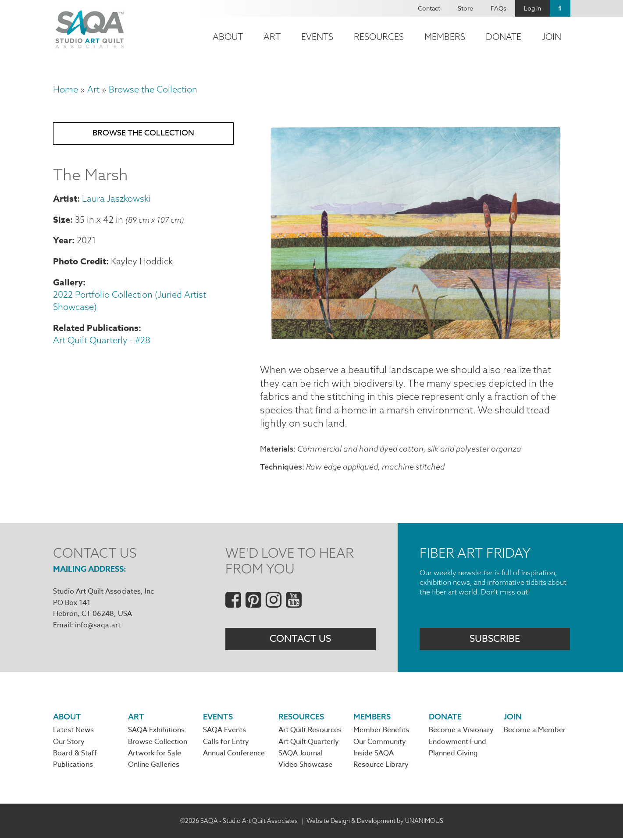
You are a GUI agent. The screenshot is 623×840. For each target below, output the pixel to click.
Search (560, 8)
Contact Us (300, 640)
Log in (532, 8)
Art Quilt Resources (310, 732)
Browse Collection (158, 743)
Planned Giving (453, 755)
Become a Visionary (461, 732)
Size (62, 220)
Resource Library (381, 766)
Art (272, 37)
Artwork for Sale (155, 755)
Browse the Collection (153, 89)
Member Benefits (381, 732)
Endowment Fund (457, 743)
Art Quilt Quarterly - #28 (102, 341)
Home (66, 89)
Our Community (380, 743)
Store (465, 8)
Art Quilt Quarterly (309, 743)
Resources (379, 37)
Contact (429, 8)
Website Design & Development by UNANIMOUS (375, 822)
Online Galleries (154, 766)
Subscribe (495, 640)
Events (317, 37)
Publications (73, 766)
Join (552, 37)
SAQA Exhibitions (156, 732)
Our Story (69, 743)
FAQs (498, 8)
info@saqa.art (98, 626)
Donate (504, 37)
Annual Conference (234, 755)
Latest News (73, 732)
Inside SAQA (374, 755)
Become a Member (535, 732)
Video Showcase (305, 766)
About (228, 37)
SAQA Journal (301, 755)
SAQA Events (224, 732)
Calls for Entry (226, 743)
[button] (415, 342)
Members (445, 37)
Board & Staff (75, 755)
